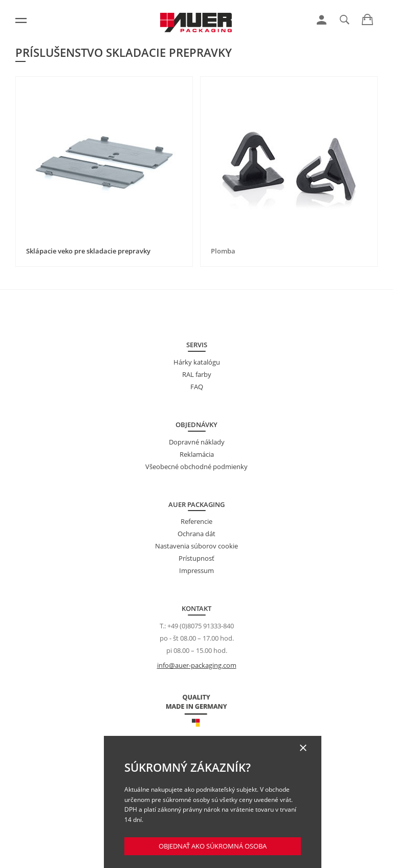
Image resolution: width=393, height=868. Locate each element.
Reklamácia (197, 454)
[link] (322, 20)
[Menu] (21, 20)
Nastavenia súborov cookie (196, 546)
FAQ (197, 387)
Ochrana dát (196, 534)
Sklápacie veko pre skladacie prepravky (88, 251)
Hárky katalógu (197, 362)
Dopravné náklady (197, 442)
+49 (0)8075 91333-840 (201, 626)
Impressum (196, 570)
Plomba (223, 251)
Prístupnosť (196, 558)
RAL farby (197, 374)
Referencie (196, 521)
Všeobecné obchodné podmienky (196, 467)
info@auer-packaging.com (197, 665)
